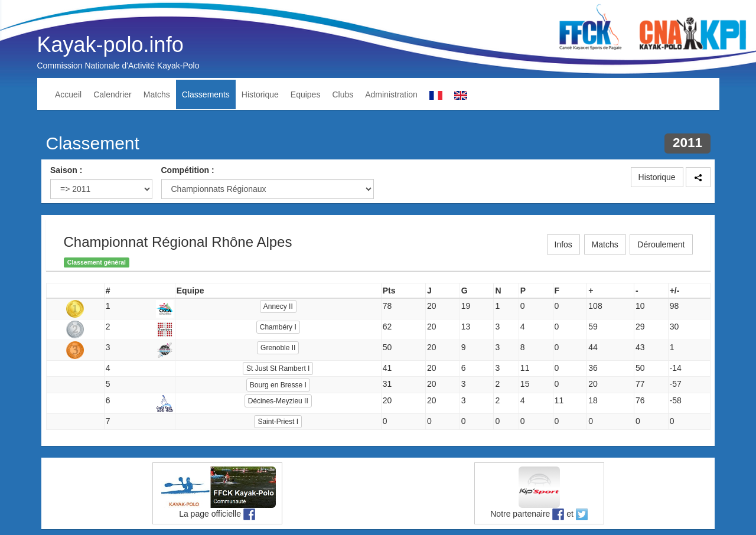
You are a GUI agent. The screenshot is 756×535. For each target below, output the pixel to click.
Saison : (66, 170)
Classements (206, 94)
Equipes (306, 94)
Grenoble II (278, 348)
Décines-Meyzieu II (278, 401)
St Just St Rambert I (278, 368)
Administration (391, 94)
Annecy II (278, 306)
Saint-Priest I (278, 422)
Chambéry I (278, 327)
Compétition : (188, 170)
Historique (260, 94)
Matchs (157, 94)
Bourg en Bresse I (278, 385)
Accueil (68, 94)
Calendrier (113, 94)
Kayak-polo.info (110, 45)
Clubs (343, 94)
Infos (563, 244)
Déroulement (661, 244)
